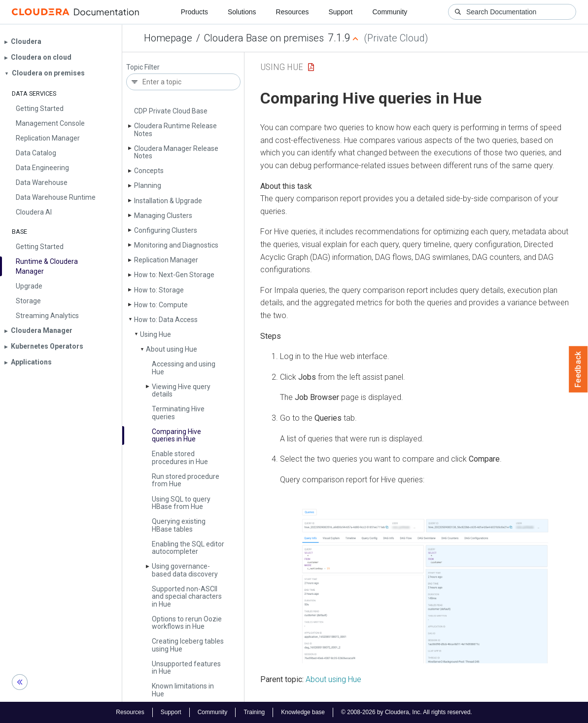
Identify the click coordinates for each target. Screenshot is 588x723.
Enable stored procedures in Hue (180, 457)
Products (194, 12)
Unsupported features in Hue (186, 668)
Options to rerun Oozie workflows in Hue (187, 623)
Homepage (168, 38)
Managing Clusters (163, 216)
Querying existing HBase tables (179, 525)
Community (390, 12)
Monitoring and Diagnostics (176, 245)
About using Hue (172, 349)
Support (340, 12)
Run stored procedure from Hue (186, 480)
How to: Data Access (166, 320)
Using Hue (156, 334)
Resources (293, 12)
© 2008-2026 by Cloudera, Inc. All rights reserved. (407, 712)
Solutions (242, 12)
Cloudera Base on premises (264, 38)
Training (254, 712)
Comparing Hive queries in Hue (176, 435)
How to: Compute (161, 305)
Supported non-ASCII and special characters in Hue (187, 596)
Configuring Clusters (166, 230)
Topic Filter (143, 67)
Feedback (578, 369)
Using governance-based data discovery (185, 570)
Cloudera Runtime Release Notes (175, 129)
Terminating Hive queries (178, 413)
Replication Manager (166, 260)
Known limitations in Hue (183, 690)
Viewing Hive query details (181, 390)
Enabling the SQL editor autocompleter (188, 548)
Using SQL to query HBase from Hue (181, 503)
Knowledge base (303, 712)
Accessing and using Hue (184, 368)
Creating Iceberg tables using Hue (188, 645)
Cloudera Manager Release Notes (176, 152)
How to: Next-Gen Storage (174, 275)
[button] (426, 585)
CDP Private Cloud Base (171, 111)
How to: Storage (159, 290)
